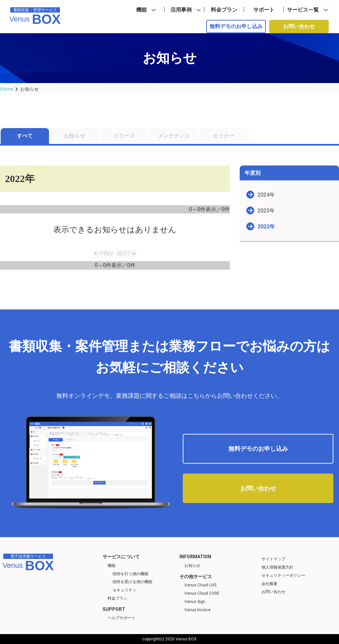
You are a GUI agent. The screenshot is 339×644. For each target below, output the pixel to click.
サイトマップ (273, 559)
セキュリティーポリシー (283, 575)
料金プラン (224, 10)
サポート (264, 10)
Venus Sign (195, 602)
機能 (141, 10)
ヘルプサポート (121, 618)
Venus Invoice (197, 610)
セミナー (223, 136)
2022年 (266, 227)
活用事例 (181, 10)
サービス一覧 (303, 10)
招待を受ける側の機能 (132, 582)
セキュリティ (124, 590)
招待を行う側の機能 (130, 574)
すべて (25, 136)
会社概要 (269, 584)
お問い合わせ (299, 26)
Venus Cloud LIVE (201, 585)
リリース (124, 136)
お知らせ (74, 136)
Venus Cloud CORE (202, 593)
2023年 (266, 211)
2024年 (266, 195)
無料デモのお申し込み (236, 26)
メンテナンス (174, 136)
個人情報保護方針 (277, 567)
